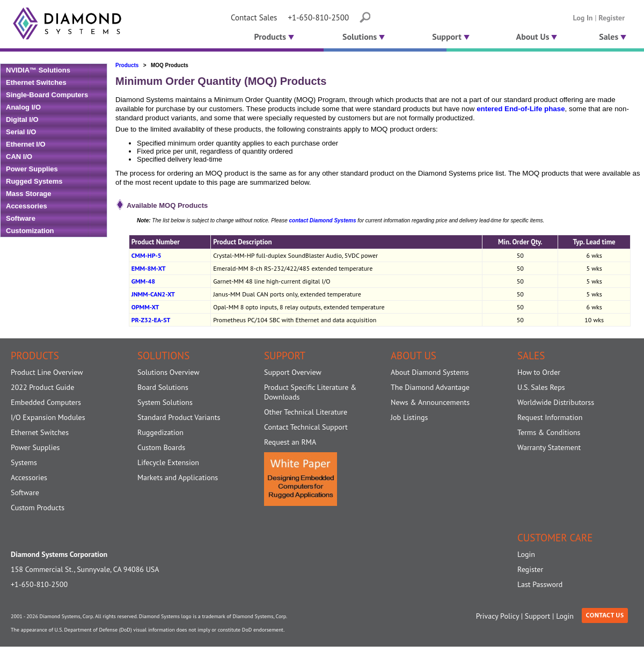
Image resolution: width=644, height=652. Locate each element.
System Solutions (165, 402)
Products (273, 37)
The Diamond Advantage (430, 387)
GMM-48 (143, 281)
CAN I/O (19, 157)
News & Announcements (430, 402)
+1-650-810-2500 (318, 17)
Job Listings (409, 417)
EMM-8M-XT (149, 268)
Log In (583, 18)
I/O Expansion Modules (48, 417)
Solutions (364, 37)
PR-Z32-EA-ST (151, 320)
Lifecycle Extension (168, 462)
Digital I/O (22, 119)
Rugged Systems (34, 181)
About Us (537, 37)
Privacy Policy (497, 616)
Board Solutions (163, 387)
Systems (24, 462)
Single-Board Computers (47, 95)
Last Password (540, 584)
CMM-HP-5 (147, 255)
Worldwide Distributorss (556, 402)
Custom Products (38, 508)
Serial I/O (21, 132)
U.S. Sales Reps (541, 387)
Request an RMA (290, 442)
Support (451, 37)
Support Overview (293, 372)
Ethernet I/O (26, 144)
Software (21, 218)
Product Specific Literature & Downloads (310, 392)
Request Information (550, 417)
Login (526, 554)
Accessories (27, 206)
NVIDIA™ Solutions (38, 70)
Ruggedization (160, 432)
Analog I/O (23, 107)
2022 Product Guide (42, 387)
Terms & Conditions (549, 432)
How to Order (539, 372)
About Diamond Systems (430, 372)
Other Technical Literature (306, 412)
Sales (613, 37)
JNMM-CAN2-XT (153, 294)
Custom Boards (161, 447)
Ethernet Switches (36, 82)
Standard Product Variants (179, 417)
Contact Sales (254, 17)
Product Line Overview (47, 372)
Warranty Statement (549, 447)
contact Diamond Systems (322, 220)
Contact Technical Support (306, 427)
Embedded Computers (46, 402)
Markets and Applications (178, 477)
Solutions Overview (168, 372)
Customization (30, 231)
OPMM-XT (145, 307)
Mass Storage (29, 194)
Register (612, 18)
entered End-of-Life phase (521, 109)
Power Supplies (32, 169)
